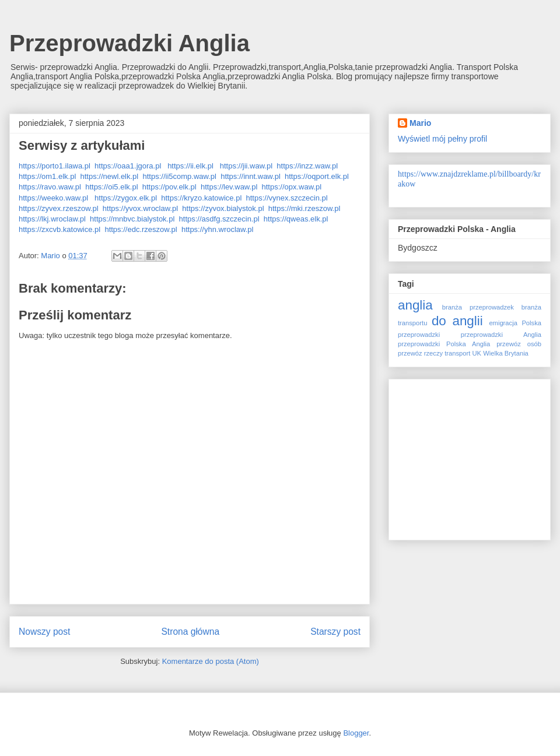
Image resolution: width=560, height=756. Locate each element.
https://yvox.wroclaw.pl (140, 208)
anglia (415, 305)
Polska (531, 323)
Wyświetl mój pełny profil (442, 139)
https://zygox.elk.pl (126, 198)
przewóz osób (519, 344)
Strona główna (190, 632)
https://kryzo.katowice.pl (201, 198)
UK (477, 353)
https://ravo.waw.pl (50, 187)
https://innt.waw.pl (251, 176)
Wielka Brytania (506, 353)
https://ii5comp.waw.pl (179, 176)
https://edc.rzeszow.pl (141, 229)
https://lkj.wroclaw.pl (52, 219)
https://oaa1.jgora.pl (128, 166)
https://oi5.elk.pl (111, 187)
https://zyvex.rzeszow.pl (59, 208)
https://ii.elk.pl (190, 166)
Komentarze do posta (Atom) (211, 661)
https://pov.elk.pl (169, 187)
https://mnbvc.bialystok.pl (132, 219)
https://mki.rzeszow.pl (304, 208)
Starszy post (335, 632)
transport (457, 353)
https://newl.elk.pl (110, 176)
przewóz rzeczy (420, 353)
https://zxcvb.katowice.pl (60, 229)
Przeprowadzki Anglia (129, 43)
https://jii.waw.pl (246, 166)
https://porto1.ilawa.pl (55, 166)
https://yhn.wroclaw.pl (218, 229)
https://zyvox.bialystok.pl (223, 208)
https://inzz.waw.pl (307, 166)
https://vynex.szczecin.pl (287, 198)
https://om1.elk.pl (47, 176)
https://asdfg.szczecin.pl (219, 219)
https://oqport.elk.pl (317, 176)
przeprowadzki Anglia (501, 335)
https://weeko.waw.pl (53, 198)
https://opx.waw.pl (292, 187)
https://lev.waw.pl (229, 187)
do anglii (457, 321)
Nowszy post (44, 632)
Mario (420, 123)
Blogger (356, 733)
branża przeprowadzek (478, 307)
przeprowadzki (419, 335)
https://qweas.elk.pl (296, 219)
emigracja (503, 323)
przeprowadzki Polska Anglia (444, 344)
